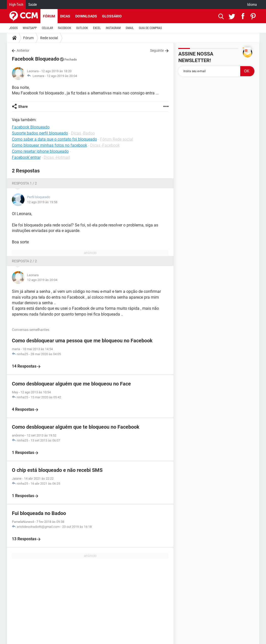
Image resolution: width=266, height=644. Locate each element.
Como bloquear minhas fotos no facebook (50, 145)
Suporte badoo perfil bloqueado (40, 133)
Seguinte (157, 50)
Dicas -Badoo (83, 133)
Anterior (23, 50)
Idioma (252, 5)
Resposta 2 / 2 (24, 261)
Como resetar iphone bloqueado (40, 151)
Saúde (33, 5)
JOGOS (14, 28)
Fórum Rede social (117, 139)
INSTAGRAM (113, 28)
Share (23, 107)
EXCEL (97, 28)
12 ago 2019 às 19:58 (42, 202)
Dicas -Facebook (105, 145)
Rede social (49, 38)
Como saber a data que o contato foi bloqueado (54, 139)
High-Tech (16, 5)
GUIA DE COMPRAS (150, 28)
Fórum (49, 16)
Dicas (65, 16)
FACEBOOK (65, 28)
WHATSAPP (30, 28)
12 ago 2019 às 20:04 (62, 76)
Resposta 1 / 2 (24, 183)
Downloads (86, 16)
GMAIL (130, 28)
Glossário (112, 16)
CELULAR (47, 28)
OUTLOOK (82, 28)
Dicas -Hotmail (57, 157)
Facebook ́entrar (26, 157)
